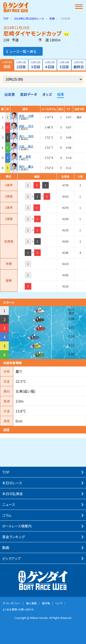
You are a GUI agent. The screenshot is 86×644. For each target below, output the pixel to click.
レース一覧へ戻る (21, 51)
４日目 (50, 65)
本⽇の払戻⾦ (13, 494)
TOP (6, 18)
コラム (7, 515)
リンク (59, 603)
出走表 (10, 94)
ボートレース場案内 (17, 526)
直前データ (29, 94)
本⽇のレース (12, 483)
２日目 (21, 65)
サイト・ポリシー (12, 603)
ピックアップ (11, 558)
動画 (6, 548)
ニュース (9, 504)
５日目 (64, 65)
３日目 (35, 65)
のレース (29, 18)
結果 (61, 94)
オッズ (47, 94)
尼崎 (52, 18)
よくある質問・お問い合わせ (18, 609)
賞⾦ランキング (13, 537)
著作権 (46, 603)
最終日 (79, 65)
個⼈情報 (31, 603)
